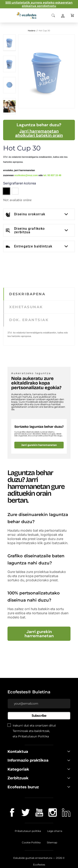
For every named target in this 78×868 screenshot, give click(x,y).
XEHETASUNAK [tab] (26, 307)
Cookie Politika (31, 842)
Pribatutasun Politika (33, 736)
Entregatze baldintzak (33, 246)
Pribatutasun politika (28, 831)
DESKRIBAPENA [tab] (27, 294)
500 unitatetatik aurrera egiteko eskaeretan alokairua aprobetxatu (39, 4)
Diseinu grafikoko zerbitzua (29, 230)
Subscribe (39, 716)
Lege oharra (55, 831)
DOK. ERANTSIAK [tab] (29, 320)
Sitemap (52, 842)
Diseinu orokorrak (30, 214)
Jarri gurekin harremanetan (39, 445)
